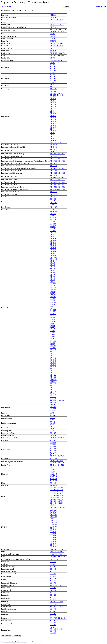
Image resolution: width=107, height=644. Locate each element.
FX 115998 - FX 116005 (58, 30)
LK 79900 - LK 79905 (58, 56)
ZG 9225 (53, 433)
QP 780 (53, 428)
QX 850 (53, 209)
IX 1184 (53, 344)
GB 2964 (53, 110)
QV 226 (53, 63)
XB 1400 (53, 402)
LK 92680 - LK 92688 (58, 557)
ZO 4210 (53, 604)
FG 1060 (53, 221)
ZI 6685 (53, 420)
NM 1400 (53, 15)
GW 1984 (53, 513)
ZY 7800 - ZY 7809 (57, 602)
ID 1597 (53, 407)
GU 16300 (54, 257)
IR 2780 (53, 329)
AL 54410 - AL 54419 (57, 177)
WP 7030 (53, 448)
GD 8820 (53, 248)
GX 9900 (53, 528)
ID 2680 (53, 289)
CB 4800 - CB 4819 (57, 93)
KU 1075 (53, 391)
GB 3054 (53, 238)
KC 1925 (53, 355)
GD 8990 (53, 255)
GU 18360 (54, 259)
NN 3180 (53, 17)
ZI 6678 (53, 418)
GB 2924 (53, 103)
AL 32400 (53, 197)
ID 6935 (53, 297)
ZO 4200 (53, 631)
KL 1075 (53, 376)
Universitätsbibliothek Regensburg (14, 642)
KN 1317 (53, 385)
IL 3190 (53, 308)
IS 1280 (53, 411)
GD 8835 (53, 250)
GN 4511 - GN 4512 (57, 465)
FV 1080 (53, 231)
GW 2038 (53, 526)
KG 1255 (53, 372)
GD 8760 (53, 246)
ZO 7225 (53, 616)
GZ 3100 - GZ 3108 (57, 490)
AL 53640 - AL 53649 (57, 168)
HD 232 (53, 261)
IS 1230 (53, 333)
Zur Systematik (6, 6)
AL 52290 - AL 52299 (57, 159)
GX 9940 (53, 537)
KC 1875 (53, 353)
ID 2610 (53, 287)
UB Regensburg (101, 6)
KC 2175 (53, 363)
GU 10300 (54, 203)
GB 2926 (53, 104)
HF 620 (53, 274)
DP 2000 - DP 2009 (57, 461)
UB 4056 (53, 140)
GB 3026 (53, 114)
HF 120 (53, 265)
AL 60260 (53, 192)
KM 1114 (53, 382)
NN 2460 (53, 51)
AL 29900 (53, 149)
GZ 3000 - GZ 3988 (57, 488)
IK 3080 (53, 302)
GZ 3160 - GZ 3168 (57, 495)
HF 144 (53, 268)
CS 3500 (53, 467)
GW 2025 (53, 522)
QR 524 (53, 627)
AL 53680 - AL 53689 (57, 161)
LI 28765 (53, 41)
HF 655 (53, 280)
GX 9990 (53, 547)
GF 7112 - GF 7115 (57, 46)
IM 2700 (53, 316)
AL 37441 (53, 175)
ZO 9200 (53, 588)
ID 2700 (53, 291)
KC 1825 (53, 352)
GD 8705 (53, 244)
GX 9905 (53, 532)
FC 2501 (53, 218)
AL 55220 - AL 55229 (57, 182)
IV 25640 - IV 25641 (57, 25)
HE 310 (53, 263)
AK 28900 (54, 212)
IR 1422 (53, 323)
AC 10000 (53, 89)
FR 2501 (53, 225)
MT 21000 (54, 473)
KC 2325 (53, 368)
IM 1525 (53, 310)
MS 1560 (53, 579)
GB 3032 (53, 125)
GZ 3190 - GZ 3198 (57, 497)
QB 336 (53, 138)
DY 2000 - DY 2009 (57, 463)
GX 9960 (53, 541)
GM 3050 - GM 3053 (57, 549)
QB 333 (53, 135)
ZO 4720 (53, 562)
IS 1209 (53, 331)
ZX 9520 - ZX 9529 (57, 585)
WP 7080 (53, 454)
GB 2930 (53, 106)
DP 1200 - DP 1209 (57, 95)
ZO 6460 (53, 483)
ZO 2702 (53, 68)
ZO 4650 (53, 571)
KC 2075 (53, 359)
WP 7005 (53, 445)
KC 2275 (53, 367)
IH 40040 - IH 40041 (57, 43)
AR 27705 (53, 590)
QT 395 (53, 422)
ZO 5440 (53, 569)
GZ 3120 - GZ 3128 (57, 492)
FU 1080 (53, 229)
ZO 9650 (53, 574)
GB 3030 (53, 121)
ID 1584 (53, 285)
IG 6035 (53, 39)
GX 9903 (53, 530)
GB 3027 (53, 116)
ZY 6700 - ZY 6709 (57, 607)
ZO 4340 (53, 581)
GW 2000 (53, 517)
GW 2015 (53, 519)
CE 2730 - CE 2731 (57, 559)
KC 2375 (53, 370)
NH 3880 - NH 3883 (57, 31)
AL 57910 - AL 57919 (57, 154)
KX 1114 (53, 397)
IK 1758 (53, 301)
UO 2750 (53, 435)
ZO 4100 (53, 567)
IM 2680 (53, 314)
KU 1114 (53, 393)
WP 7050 (53, 450)
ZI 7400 (53, 413)
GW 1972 (53, 511)
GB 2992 (53, 235)
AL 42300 (53, 194)
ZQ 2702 (53, 70)
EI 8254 (53, 216)
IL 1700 (53, 306)
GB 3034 (53, 129)
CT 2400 (53, 471)
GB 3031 (53, 123)
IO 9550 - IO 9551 (56, 60)
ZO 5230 (53, 599)
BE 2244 (53, 91)
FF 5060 (53, 219)
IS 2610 (53, 335)
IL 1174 (53, 304)
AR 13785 (53, 207)
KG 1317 (53, 374)
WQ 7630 (53, 458)
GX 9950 (53, 539)
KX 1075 (53, 395)
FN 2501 (53, 223)
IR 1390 (53, 321)
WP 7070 (53, 452)
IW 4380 (53, 342)
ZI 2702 (53, 65)
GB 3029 (53, 120)
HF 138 (53, 267)
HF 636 (53, 276)
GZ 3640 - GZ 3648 (57, 503)
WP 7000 (53, 443)
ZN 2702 (53, 67)
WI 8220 (53, 505)
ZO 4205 (53, 614)
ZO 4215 (53, 597)
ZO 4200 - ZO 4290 (57, 629)
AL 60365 (53, 156)
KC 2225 (53, 365)
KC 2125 (53, 361)
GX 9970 (53, 543)
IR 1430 (53, 325)
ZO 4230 (53, 623)
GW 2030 (53, 524)
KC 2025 (53, 357)
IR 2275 (53, 327)
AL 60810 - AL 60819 (57, 187)
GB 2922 (53, 101)
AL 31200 (53, 86)
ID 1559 (53, 284)
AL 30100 (53, 85)
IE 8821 (53, 205)
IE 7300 (53, 34)
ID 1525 (53, 405)
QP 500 (53, 58)
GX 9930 (53, 536)
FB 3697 (53, 97)
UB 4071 (53, 151)
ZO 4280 (53, 625)
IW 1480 (53, 338)
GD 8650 (53, 240)
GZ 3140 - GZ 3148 (57, 494)
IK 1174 (53, 299)
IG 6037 (53, 36)
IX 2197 (53, 348)
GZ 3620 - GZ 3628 (57, 501)
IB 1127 (53, 282)
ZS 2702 (53, 72)
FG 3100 (53, 199)
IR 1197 (53, 319)
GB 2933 (53, 108)
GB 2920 (53, 99)
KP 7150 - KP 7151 (57, 20)
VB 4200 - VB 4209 (57, 401)
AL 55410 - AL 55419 (57, 185)
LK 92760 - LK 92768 (58, 618)
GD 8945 (53, 253)
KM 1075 (53, 380)
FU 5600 (53, 201)
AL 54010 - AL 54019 (57, 173)
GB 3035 (53, 131)
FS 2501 (53, 227)
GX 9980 (53, 545)
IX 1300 (53, 346)
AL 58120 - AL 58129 (57, 180)
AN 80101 (54, 147)
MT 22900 (54, 475)
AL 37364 (53, 166)
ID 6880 (53, 295)
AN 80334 (54, 145)
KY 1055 (53, 399)
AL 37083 (53, 163)
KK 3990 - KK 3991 (57, 438)
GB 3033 (53, 127)
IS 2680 (53, 336)
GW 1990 (53, 515)
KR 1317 (53, 389)
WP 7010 (53, 446)
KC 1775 (53, 350)
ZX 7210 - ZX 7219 (57, 142)
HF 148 (53, 272)
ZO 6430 (53, 576)
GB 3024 (53, 112)
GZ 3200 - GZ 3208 (57, 499)
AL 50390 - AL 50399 (57, 189)
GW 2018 (53, 520)
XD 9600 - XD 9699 (57, 456)
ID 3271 (53, 293)
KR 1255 (53, 387)
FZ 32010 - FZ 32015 (57, 554)
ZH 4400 (53, 415)
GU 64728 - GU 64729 (58, 53)
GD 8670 (53, 242)
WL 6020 (53, 440)
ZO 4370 (53, 583)
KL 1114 (53, 378)
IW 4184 (53, 340)
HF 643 (53, 278)
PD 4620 (53, 431)
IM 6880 (53, 318)
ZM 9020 (53, 424)
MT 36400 (54, 479)
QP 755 (53, 426)
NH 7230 (53, 27)
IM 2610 (53, 312)
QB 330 (53, 133)
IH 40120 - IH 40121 (57, 552)
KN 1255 (53, 384)
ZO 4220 (53, 633)
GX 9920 (53, 534)
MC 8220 (53, 22)
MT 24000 (54, 477)
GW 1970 (53, 509)
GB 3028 (53, 118)
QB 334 (53, 137)
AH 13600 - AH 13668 (58, 507)
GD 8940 (53, 252)
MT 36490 (54, 481)
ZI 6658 (53, 564)
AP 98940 (53, 485)
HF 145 (53, 270)
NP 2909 (53, 48)
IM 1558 (53, 409)
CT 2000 (53, 469)
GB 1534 (53, 233)
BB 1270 (53, 214)
